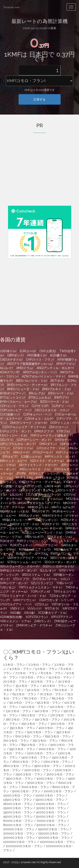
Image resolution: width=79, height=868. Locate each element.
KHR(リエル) (24, 478)
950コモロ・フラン (22, 749)
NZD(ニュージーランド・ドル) (42, 533)
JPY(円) (21, 473)
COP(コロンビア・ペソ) (16, 410)
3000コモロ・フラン (60, 774)
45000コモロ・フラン (18, 817)
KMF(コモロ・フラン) (50, 478)
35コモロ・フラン (27, 686)
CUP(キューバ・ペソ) (37, 414)
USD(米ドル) (8, 351)
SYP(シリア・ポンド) (14, 583)
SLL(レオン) (48, 571)
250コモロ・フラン (34, 724)
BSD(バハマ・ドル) (61, 393)
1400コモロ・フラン (35, 757)
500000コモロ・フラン (54, 838)
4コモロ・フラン (21, 669)
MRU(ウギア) (41, 511)
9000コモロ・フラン (26, 791)
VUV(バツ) (34, 608)
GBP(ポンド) (15, 355)
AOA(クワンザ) (10, 372)
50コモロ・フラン (39, 690)
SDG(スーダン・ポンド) (60, 562)
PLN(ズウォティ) (21, 545)
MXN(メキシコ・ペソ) (17, 520)
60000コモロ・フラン (18, 821)
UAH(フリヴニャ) (24, 600)
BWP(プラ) (62, 397)
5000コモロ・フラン (41, 783)
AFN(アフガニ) (66, 364)
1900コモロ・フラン (48, 766)
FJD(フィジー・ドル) (14, 435)
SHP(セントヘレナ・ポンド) (18, 571)
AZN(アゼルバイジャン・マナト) (44, 376)
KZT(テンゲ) (33, 486)
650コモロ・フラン (58, 736)
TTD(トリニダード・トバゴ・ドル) (23, 596)
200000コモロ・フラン (19, 833)
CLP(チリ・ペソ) (63, 406)
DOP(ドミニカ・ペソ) (65, 423)
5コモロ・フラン (46, 669)
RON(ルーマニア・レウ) (35, 549)
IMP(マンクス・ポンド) (60, 457)
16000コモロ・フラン (18, 804)
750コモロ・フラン (45, 741)
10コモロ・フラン (33, 677)
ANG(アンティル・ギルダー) (55, 368)
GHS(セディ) (63, 440)
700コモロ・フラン (16, 741)
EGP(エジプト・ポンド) (15, 431)
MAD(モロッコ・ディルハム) (44, 499)
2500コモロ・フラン (29, 774)
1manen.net (11, 7)
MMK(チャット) (38, 507)
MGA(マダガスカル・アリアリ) (39, 503)
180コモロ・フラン (19, 719)
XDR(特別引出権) (11, 617)
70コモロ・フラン (52, 694)
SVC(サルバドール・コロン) (51, 579)
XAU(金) (29, 613)
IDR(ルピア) (10, 457)
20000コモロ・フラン (51, 804)
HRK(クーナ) (21, 452)
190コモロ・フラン (48, 719)
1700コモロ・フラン (57, 762)
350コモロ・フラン (22, 728)
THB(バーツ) (64, 583)
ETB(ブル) (63, 431)
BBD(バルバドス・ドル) (32, 381)
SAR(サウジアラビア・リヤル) (27, 558)
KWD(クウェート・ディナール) (40, 482)
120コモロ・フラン (62, 707)
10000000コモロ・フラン (57, 842)
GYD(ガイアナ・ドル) (51, 448)
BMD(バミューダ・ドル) (23, 389)
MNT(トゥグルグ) (63, 507)
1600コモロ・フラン (26, 762)
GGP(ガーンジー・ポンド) (34, 440)
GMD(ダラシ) (48, 444)
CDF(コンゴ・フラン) (14, 406)
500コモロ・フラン (40, 732)
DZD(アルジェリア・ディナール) (24, 427)
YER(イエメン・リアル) (15, 621)
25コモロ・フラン (43, 681)
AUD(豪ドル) (58, 355)
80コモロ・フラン (36, 698)
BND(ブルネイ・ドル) (57, 389)
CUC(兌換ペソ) (10, 414)
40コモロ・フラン (55, 686)
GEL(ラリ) (7, 440)
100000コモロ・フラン (19, 829)
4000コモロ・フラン (51, 779)
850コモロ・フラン (34, 745)
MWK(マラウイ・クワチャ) (60, 516)
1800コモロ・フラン (17, 766)
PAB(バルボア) (34, 537)
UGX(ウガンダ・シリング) (56, 600)
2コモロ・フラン (40, 665)
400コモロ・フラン (52, 728)
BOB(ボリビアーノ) (13, 393)
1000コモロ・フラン (52, 749)
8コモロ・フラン (52, 673)
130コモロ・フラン (18, 711)
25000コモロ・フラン (18, 808)
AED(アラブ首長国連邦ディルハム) (30, 364)
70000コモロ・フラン (52, 821)
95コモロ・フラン (49, 703)
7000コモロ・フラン (35, 787)
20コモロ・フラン (15, 681)
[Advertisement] (40, 175)
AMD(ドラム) (25, 368)
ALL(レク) (6, 368)
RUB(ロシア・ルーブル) (32, 554)
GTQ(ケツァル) (23, 448)
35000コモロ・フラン (18, 812)
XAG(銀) (15, 613)
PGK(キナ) (7, 541)
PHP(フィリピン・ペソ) (32, 541)
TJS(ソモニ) (8, 587)
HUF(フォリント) (67, 452)
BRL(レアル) (37, 393)
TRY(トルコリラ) (65, 592)
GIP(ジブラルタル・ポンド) (18, 444)
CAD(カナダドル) (11, 360)
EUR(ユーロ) (28, 351)
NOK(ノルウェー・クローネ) (44, 528)
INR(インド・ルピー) (13, 461)
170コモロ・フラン (63, 715)
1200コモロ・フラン (41, 753)
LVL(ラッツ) (53, 495)
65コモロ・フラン (24, 694)
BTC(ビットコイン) (13, 397)
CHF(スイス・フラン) (40, 360)
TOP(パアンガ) (40, 592)
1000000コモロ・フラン (20, 842)
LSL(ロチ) (16, 495)
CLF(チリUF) (40, 406)
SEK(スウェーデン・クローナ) (20, 566)
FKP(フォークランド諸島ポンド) (52, 435)
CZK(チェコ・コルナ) (39, 419)
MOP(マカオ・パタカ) (14, 511)
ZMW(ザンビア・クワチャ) (34, 625)
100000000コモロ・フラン (24, 846)
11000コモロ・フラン (18, 795)
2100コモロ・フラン (38, 770)
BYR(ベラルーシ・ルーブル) (18, 402)
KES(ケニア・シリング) (44, 473)
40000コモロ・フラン (51, 812)
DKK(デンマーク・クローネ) (29, 423)
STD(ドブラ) (21, 579)
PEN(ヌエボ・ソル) (59, 537)
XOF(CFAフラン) (37, 617)
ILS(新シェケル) (31, 457)
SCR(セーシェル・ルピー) (24, 562)
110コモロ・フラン (34, 707)
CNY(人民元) (48, 351)
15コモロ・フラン (60, 677)
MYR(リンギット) (46, 520)
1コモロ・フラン (14, 665)
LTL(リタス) (34, 495)
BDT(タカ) (57, 381)
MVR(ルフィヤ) (29, 516)
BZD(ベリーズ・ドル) (54, 402)
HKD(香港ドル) (37, 355)
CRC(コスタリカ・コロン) (52, 410)
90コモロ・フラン (22, 703)
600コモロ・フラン (29, 736)
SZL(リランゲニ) (42, 583)
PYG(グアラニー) (46, 545)
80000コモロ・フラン (18, 825)
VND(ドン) (17, 608)
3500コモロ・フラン (19, 779)
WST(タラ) (52, 608)
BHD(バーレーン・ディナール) (27, 385)
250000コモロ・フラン (54, 833)
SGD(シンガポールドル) (58, 566)
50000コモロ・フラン (51, 817)
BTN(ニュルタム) (40, 397)
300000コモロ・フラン (19, 838)
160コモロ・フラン (34, 715)
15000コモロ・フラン (50, 800)
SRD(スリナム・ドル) (36, 575)
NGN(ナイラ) (50, 524)
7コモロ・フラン (26, 673)
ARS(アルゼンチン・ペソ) (40, 372)
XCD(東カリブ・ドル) (52, 613)
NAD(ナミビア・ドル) (24, 524)
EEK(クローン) (59, 427)
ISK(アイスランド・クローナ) (38, 465)
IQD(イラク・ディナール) (47, 461)
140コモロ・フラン (47, 711)
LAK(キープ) (53, 486)
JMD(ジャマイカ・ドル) (35, 469)
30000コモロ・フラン (51, 808)
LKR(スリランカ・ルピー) (36, 490)
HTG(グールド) (43, 452)
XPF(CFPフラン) (62, 617)
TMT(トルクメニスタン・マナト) (40, 587)
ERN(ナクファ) (44, 431)
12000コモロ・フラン (50, 795)
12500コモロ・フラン (18, 800)
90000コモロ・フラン (52, 825)
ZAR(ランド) (42, 621)
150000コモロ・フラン (53, 829)
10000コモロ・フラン (59, 791)
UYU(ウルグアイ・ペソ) (16, 604)
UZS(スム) (42, 604)
